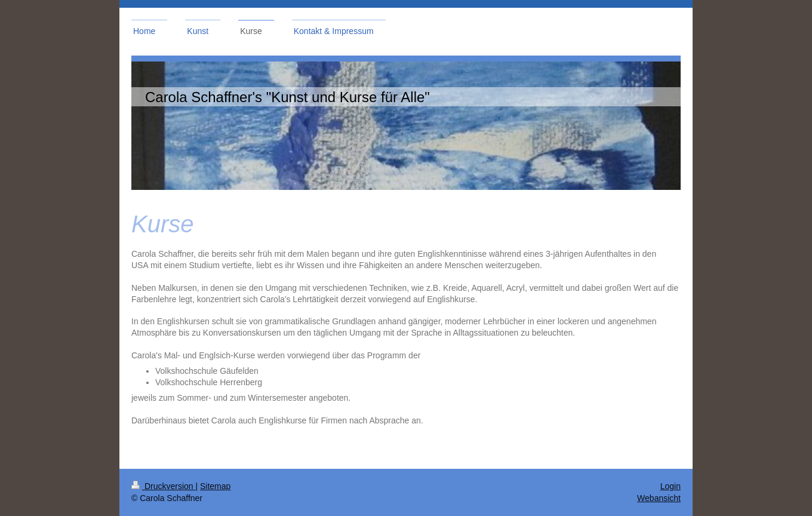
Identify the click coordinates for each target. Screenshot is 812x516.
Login (670, 486)
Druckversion (163, 486)
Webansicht (659, 498)
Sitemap (215, 486)
